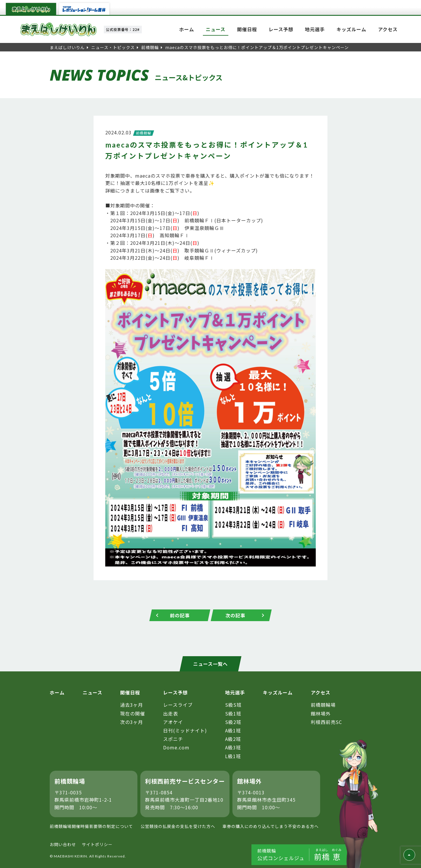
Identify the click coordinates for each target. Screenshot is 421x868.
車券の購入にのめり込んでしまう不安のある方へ (271, 826)
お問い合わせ (63, 844)
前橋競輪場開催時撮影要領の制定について (91, 826)
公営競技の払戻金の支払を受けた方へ (178, 826)
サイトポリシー (97, 844)
